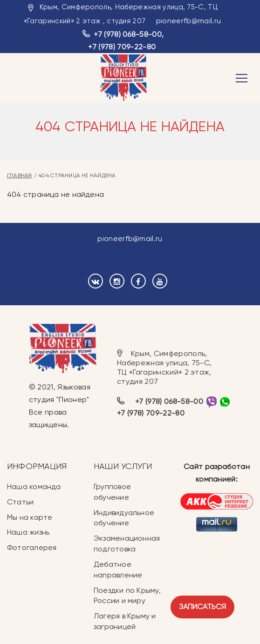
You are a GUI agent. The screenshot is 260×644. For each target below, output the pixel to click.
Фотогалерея (32, 547)
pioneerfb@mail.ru (188, 21)
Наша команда (34, 486)
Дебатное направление (118, 570)
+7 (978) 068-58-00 (128, 34)
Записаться (202, 607)
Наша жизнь (28, 532)
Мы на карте (30, 517)
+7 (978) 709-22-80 (122, 47)
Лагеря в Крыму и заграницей (125, 621)
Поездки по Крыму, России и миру (127, 596)
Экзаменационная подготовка (127, 543)
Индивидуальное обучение (124, 518)
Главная (20, 175)
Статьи (20, 502)
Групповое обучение (112, 492)
